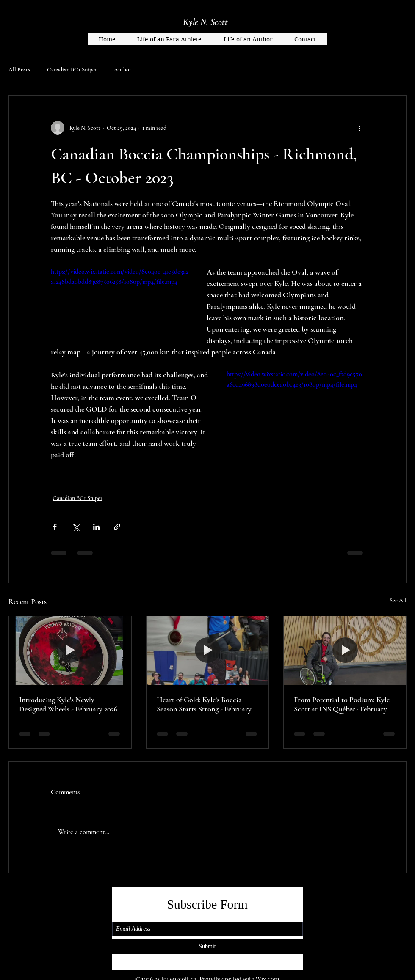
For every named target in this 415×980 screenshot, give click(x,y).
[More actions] (359, 128)
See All (398, 600)
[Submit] (207, 947)
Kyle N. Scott (205, 22)
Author (123, 70)
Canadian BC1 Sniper (72, 70)
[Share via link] (117, 527)
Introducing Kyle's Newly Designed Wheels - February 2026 (68, 704)
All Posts (19, 70)
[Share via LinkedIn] (96, 527)
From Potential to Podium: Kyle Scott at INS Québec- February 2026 (342, 704)
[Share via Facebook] (55, 527)
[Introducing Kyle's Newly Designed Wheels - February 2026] (70, 651)
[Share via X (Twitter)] (76, 527)
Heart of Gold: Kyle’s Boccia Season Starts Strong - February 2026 (204, 704)
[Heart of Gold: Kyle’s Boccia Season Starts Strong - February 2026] (208, 651)
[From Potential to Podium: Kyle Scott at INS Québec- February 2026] (345, 651)
